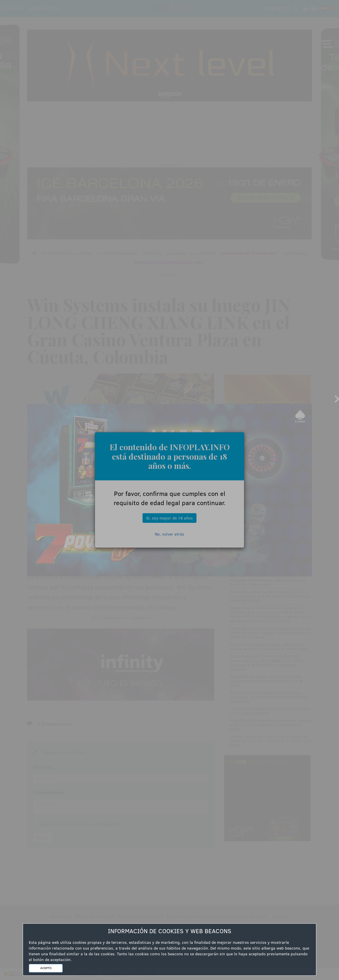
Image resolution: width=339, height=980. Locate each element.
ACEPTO (46, 968)
